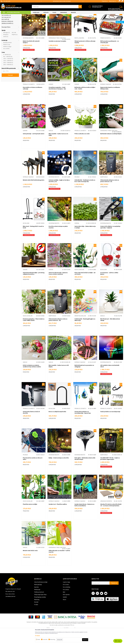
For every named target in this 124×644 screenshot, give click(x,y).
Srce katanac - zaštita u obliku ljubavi (109, 287)
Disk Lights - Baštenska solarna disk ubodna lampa (85, 473)
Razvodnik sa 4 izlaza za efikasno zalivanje (33, 102)
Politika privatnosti (39, 606)
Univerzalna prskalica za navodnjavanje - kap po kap (83, 426)
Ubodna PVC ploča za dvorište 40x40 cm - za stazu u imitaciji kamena (111, 519)
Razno (64, 614)
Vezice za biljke (79, 284)
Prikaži (106, 19)
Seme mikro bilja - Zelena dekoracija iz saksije (85, 241)
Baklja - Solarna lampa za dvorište (59, 472)
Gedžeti (65, 611)
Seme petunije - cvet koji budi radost (34, 148)
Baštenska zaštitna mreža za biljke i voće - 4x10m (85, 102)
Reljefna (15, 49)
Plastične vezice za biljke (30, 518)
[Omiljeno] (119, 1)
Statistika (45, 639)
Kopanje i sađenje (106, 98)
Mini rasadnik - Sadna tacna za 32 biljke (58, 148)
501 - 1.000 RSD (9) (8, 71)
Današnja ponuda (7, 57)
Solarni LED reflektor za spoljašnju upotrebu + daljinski (110, 241)
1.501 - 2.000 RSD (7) (8, 75)
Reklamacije (37, 604)
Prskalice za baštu (8, 27)
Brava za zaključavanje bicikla (57, 426)
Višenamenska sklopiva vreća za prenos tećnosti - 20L (58, 334)
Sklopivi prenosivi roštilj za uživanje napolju (85, 56)
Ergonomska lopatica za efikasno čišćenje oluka (110, 102)
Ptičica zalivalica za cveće (82, 148)
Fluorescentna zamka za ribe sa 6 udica (33, 473)
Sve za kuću (66, 604)
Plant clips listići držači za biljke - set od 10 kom (85, 287)
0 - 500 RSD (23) (7, 69)
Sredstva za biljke (80, 330)
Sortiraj (93, 19)
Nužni (39, 639)
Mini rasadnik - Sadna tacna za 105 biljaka (59, 380)
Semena (25, 145)
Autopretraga (86, 19)
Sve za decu (66, 599)
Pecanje (77, 191)
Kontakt (36, 616)
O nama (36, 619)
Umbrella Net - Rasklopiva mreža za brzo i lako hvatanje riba (85, 195)
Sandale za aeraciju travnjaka (57, 55)
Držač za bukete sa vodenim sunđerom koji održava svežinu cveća (32, 381)
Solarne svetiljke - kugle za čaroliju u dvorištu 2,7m (59, 195)
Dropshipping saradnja (40, 611)
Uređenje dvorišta (7, 37)
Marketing (37, 614)
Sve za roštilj (6, 29)
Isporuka (36, 601)
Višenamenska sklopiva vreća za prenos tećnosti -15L (110, 195)
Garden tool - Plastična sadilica (58, 518)
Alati (64, 606)
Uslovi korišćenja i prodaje (41, 596)
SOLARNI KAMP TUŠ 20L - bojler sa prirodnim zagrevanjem (110, 473)
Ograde (4, 25)
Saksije (51, 145)
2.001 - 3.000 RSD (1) (8, 77)
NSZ (14, 47)
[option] (61, 1)
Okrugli (6, 49)
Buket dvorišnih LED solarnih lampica (31, 56)
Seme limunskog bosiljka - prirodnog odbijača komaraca (34, 287)
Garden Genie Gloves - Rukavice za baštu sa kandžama (84, 519)
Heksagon (6, 47)
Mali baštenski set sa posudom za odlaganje (84, 380)
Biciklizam (26, 237)
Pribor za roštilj (106, 52)
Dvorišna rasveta (7, 23)
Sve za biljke (6, 31)
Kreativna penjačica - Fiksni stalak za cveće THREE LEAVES (34, 334)
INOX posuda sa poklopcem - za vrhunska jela (109, 56)
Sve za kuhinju (67, 601)
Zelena (6, 51)
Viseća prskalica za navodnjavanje (110, 426)
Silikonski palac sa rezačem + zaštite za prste (59, 565)
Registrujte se (113, 1)
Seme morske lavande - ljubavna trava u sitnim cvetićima (58, 287)
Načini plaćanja (38, 599)
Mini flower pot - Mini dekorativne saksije (110, 334)
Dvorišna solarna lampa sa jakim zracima (58, 241)
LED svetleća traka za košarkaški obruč (110, 380)
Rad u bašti (5, 33)
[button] (57, 7)
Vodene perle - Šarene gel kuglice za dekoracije (85, 334)
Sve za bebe (6, 63)
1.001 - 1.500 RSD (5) (8, 73)
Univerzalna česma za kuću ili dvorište (31, 426)
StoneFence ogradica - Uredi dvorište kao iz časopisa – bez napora (57, 103)
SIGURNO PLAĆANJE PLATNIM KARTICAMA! (61, 1)
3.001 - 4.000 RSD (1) (8, 79)
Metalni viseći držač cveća (30, 565)
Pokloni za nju (7, 59)
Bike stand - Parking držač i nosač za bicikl (33, 241)
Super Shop (12, 15)
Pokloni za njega (7, 61)
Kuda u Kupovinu (5, 15)
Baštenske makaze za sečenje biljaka (111, 148)
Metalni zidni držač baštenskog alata (34, 194)
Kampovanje (104, 191)
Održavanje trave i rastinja (57, 52)
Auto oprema (66, 609)
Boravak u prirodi (7, 35)
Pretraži (10, 89)
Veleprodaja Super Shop (40, 609)
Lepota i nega (66, 596)
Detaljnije (37, 636)
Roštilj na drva (79, 52)
